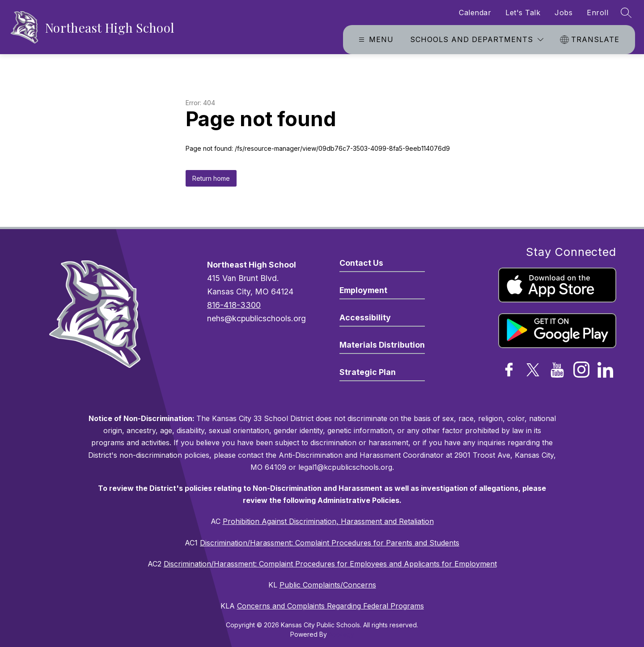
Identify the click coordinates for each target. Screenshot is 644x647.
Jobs (563, 13)
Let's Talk (523, 13)
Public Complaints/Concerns (328, 585)
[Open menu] (375, 40)
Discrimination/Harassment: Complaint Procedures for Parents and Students (330, 543)
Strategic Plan (368, 372)
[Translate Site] (591, 40)
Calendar (475, 13)
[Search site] (626, 13)
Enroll (597, 13)
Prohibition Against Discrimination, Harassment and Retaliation (328, 521)
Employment (363, 290)
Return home (211, 178)
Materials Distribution (382, 345)
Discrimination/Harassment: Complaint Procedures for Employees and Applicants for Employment (330, 564)
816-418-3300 (234, 305)
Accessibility (365, 317)
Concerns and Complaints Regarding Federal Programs (330, 606)
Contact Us (361, 263)
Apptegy (341, 634)
